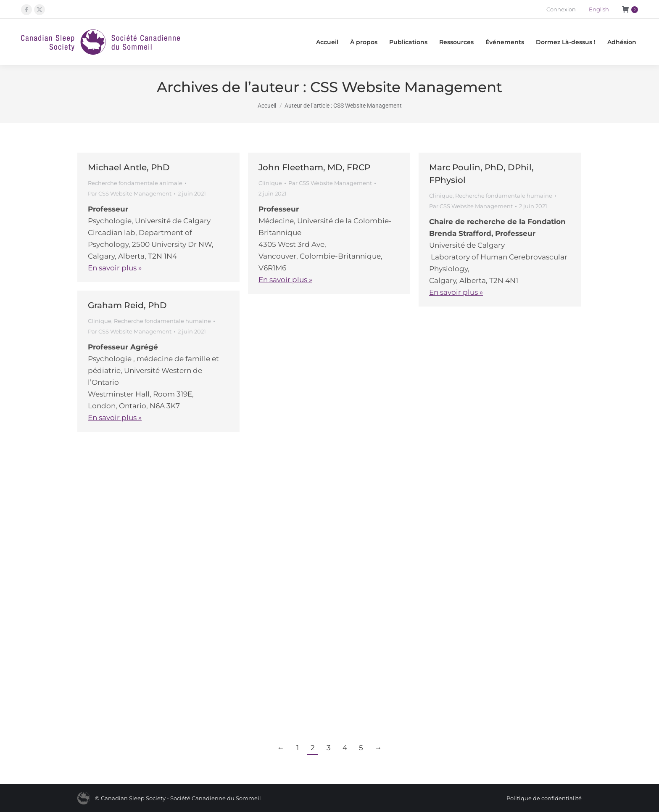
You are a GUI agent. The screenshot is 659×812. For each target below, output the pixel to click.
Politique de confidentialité (544, 798)
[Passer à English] (599, 9)
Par (130, 193)
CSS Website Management (406, 87)
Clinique (270, 183)
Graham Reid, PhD (127, 305)
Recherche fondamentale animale (135, 183)
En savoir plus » (115, 268)
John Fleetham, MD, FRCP (314, 167)
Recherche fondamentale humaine (504, 196)
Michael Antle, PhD (129, 167)
